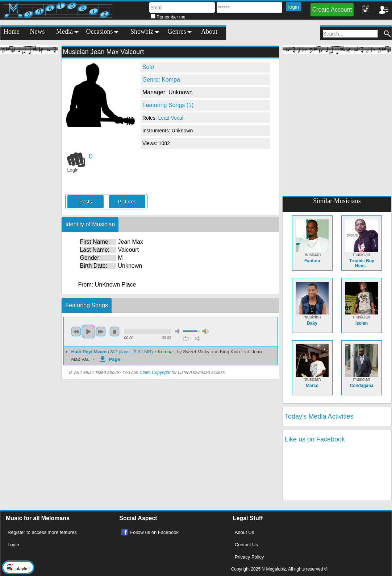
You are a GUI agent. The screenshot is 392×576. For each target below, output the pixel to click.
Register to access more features (42, 532)
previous (76, 332)
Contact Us (246, 545)
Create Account (332, 10)
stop (114, 332)
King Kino (230, 352)
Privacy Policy (249, 557)
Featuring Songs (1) (168, 105)
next (101, 332)
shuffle (197, 338)
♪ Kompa (163, 352)
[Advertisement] (29, 167)
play (88, 332)
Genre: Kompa (161, 80)
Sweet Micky (196, 352)
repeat (186, 338)
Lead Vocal (171, 118)
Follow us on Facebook (154, 532)
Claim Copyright (155, 373)
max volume (205, 331)
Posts (86, 202)
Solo (148, 67)
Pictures (127, 202)
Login (13, 545)
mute (179, 331)
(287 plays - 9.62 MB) (112, 352)
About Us (244, 532)
